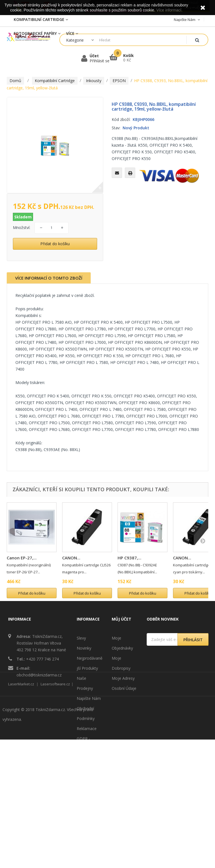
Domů (15, 81)
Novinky (84, 648)
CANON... (71, 558)
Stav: (116, 128)
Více (72, 33)
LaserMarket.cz (21, 812)
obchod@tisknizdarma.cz (39, 675)
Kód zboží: (121, 119)
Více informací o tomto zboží (49, 278)
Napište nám (89, 698)
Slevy (81, 638)
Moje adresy (123, 678)
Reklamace (87, 728)
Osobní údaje (124, 688)
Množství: (22, 227)
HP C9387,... (129, 558)
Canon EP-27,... (22, 558)
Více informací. (169, 10)
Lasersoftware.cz (55, 812)
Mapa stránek (89, 779)
